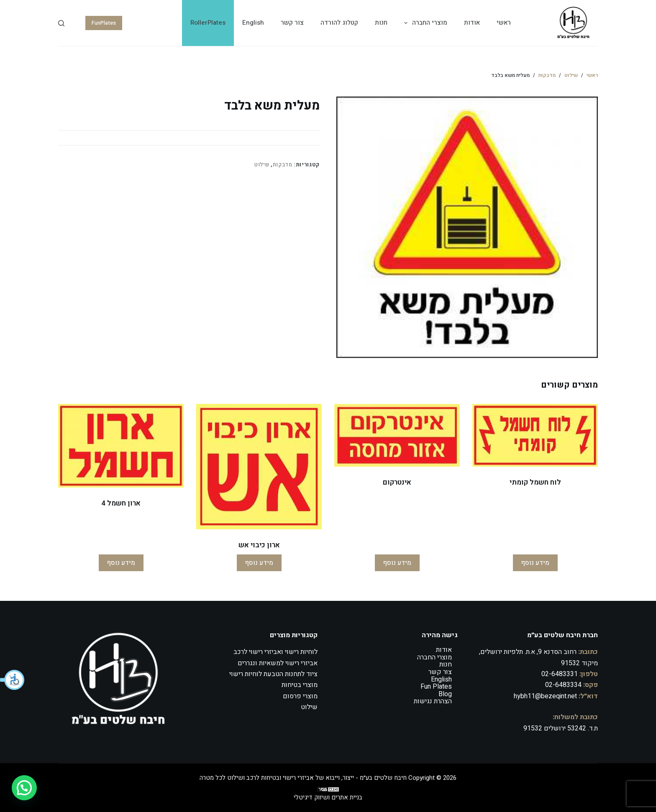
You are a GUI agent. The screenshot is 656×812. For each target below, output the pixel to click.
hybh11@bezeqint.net (545, 696)
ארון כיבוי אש (259, 545)
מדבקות (283, 165)
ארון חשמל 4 (121, 503)
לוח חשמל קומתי (535, 482)
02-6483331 (560, 674)
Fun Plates (436, 687)
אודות (472, 23)
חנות (381, 23)
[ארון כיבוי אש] (259, 467)
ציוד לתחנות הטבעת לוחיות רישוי (273, 674)
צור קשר (292, 23)
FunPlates (104, 23)
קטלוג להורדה (339, 23)
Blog (445, 694)
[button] (13, 680)
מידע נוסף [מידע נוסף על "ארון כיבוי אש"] (259, 563)
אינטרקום (397, 482)
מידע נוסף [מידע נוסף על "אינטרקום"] (397, 563)
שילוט (262, 165)
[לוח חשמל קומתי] (535, 435)
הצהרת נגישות (433, 701)
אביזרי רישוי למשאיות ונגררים (278, 663)
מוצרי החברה (424, 23)
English (253, 23)
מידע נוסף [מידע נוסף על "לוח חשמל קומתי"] (535, 563)
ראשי (504, 23)
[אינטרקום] (397, 435)
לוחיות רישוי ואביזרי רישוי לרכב (275, 652)
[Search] (61, 23)
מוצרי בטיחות (300, 685)
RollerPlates (208, 23)
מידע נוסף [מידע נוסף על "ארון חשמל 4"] (121, 563)
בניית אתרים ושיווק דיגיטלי (328, 797)
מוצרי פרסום (300, 696)
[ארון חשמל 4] (121, 446)
